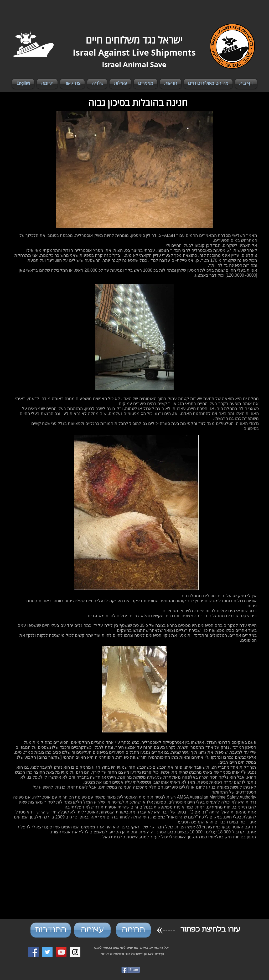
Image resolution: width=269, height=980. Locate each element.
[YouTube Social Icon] (61, 952)
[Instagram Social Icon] (75, 952)
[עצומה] (92, 930)
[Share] (131, 970)
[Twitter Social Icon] (47, 952)
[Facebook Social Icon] (33, 952)
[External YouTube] (134, 882)
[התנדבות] (51, 930)
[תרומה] (133, 930)
